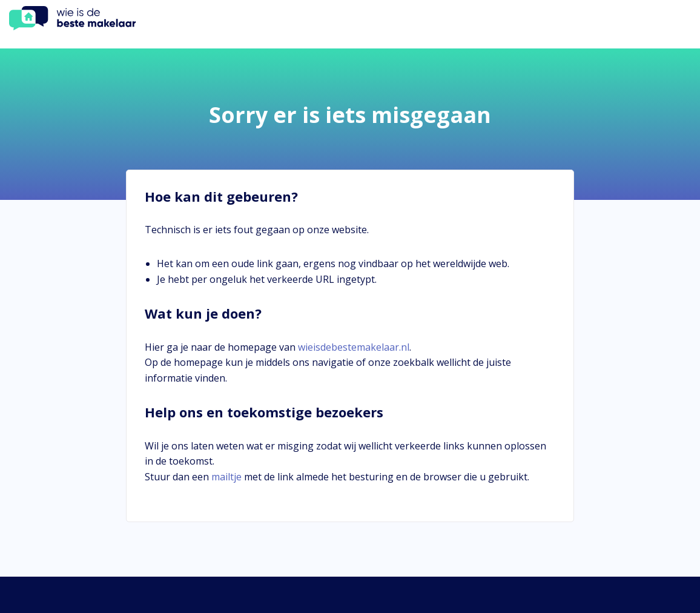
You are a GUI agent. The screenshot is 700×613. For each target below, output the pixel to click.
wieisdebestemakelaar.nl (354, 347)
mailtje (226, 477)
